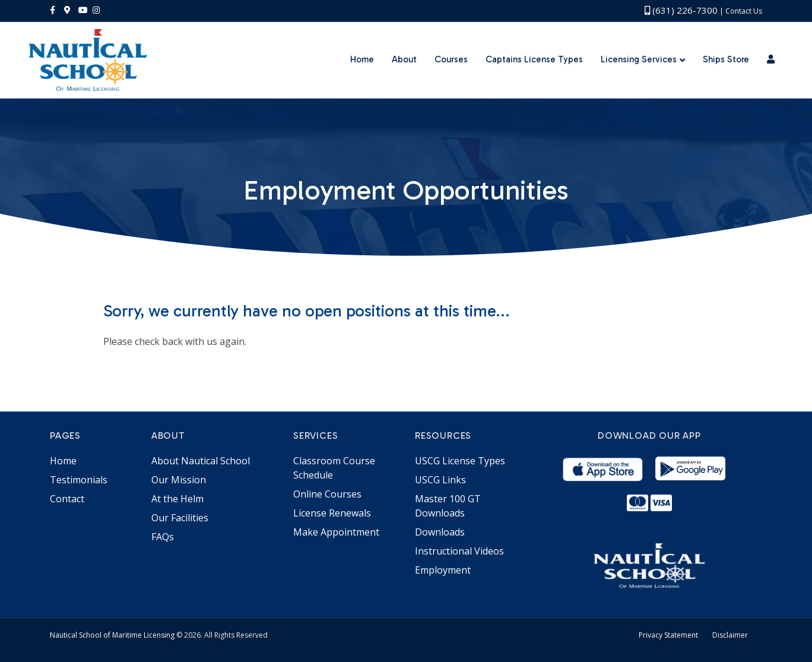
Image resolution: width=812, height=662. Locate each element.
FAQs (163, 537)
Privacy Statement (668, 635)
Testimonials (79, 480)
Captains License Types (534, 59)
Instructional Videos (459, 551)
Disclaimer (730, 635)
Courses (451, 59)
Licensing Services (639, 59)
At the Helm (177, 499)
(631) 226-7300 (681, 10)
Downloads (440, 532)
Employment (443, 570)
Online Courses (327, 494)
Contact (67, 499)
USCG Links (440, 480)
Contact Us (744, 11)
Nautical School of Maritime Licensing (112, 635)
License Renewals (332, 513)
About (404, 59)
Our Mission (179, 480)
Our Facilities (180, 518)
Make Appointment (336, 532)
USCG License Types (460, 461)
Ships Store (726, 59)
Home (362, 59)
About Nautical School (201, 461)
